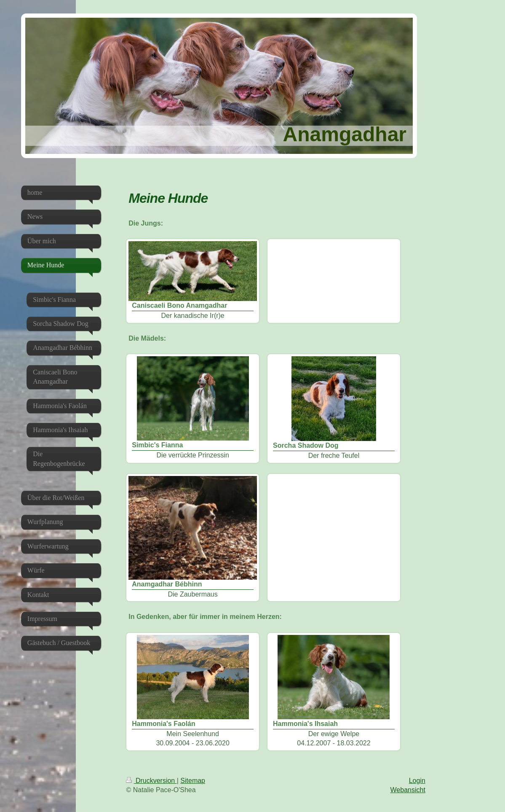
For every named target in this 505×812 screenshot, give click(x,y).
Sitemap (193, 781)
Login (417, 781)
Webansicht (408, 790)
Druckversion (151, 781)
